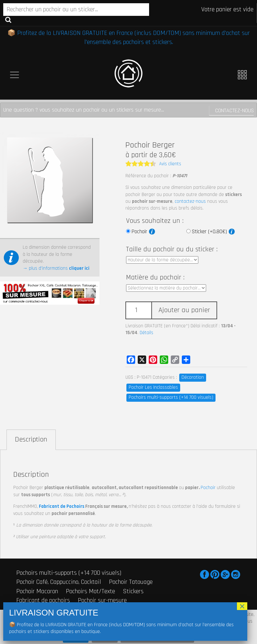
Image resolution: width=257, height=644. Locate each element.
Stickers (133, 591)
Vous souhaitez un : (155, 221)
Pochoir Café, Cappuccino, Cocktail (59, 582)
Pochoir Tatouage (131, 582)
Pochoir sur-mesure (102, 600)
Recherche (8, 19)
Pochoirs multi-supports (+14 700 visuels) (171, 397)
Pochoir (143, 232)
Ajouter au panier (184, 310)
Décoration (193, 377)
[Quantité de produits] (138, 310)
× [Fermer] (242, 606)
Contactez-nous (234, 110)
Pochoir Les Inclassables (153, 387)
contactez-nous (190, 201)
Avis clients (170, 164)
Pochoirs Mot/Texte (90, 591)
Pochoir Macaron (37, 591)
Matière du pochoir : (155, 278)
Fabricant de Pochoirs (62, 506)
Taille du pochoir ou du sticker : (172, 249)
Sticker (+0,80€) (213, 232)
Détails (146, 333)
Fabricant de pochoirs (43, 600)
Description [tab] (31, 440)
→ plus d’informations (56, 268)
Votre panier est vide (227, 9)
